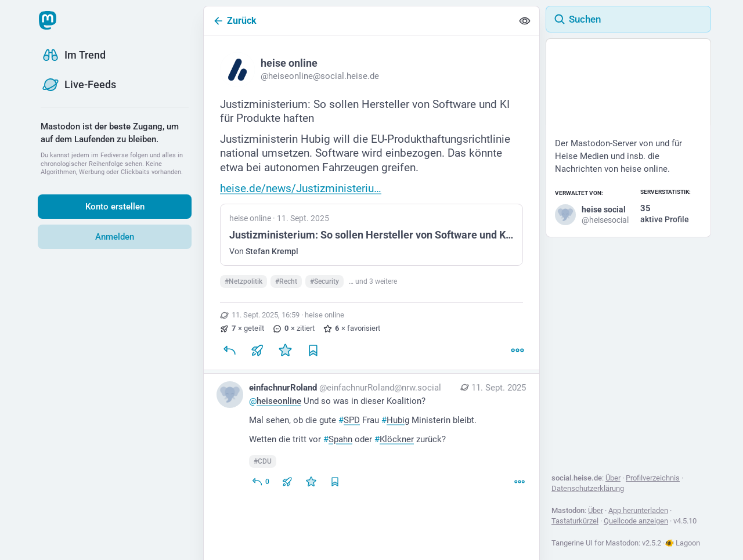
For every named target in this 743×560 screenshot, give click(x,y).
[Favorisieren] (285, 350)
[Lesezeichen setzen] (313, 350)
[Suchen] (628, 19)
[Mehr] (517, 350)
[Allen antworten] (260, 482)
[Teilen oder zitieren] (257, 350)
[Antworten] (229, 350)
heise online (324, 315)
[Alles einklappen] (525, 21)
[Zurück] (358, 21)
